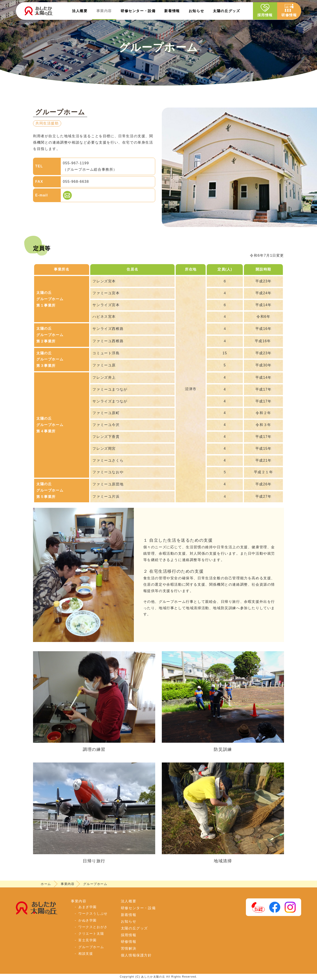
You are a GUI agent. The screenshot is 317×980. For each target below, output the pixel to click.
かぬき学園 (88, 920)
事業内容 (104, 11)
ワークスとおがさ (93, 927)
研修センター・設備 (138, 908)
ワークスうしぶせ (93, 913)
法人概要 (79, 11)
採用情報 (265, 10)
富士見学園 (88, 940)
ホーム (46, 884)
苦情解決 (129, 948)
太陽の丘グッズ (134, 928)
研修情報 (289, 10)
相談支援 (86, 953)
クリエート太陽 (91, 933)
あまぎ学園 (88, 907)
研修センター (138, 11)
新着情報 (172, 11)
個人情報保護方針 (136, 955)
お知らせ (196, 11)
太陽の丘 (226, 11)
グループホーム (91, 947)
